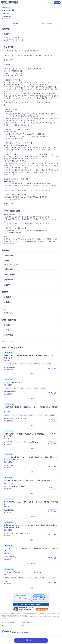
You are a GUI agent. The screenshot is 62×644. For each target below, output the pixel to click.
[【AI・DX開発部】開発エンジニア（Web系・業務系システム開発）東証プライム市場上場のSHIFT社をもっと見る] (31, 472)
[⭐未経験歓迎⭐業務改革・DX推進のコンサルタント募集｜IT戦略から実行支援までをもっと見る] (31, 425)
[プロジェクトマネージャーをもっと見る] (31, 398)
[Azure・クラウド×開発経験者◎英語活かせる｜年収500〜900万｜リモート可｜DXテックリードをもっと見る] (31, 374)
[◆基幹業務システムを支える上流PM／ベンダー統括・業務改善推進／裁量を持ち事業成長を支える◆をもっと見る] (31, 540)
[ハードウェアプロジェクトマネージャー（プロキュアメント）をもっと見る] (31, 588)
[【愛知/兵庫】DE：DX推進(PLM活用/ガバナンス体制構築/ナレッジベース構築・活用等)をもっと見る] (31, 449)
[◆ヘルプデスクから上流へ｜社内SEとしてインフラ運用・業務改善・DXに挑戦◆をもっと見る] (31, 517)
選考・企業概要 (47, 23)
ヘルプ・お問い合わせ (8, 623)
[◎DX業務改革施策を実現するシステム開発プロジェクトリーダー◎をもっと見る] (31, 493)
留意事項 (54, 617)
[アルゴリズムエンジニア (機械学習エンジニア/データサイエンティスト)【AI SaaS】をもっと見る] (31, 563)
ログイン (50, 3)
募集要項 (16, 23)
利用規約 (5, 625)
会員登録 (57, 3)
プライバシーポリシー (26, 625)
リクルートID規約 (25, 623)
